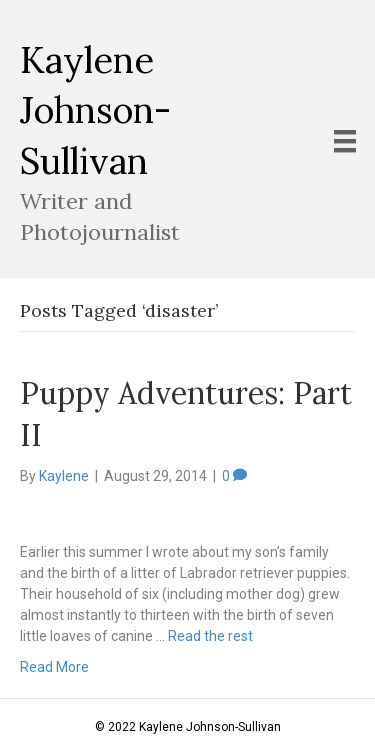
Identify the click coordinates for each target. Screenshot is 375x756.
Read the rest (210, 636)
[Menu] (345, 141)
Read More (54, 667)
